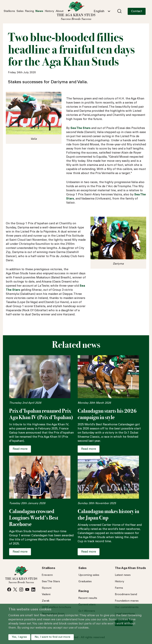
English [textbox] (99, 11)
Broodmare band (126, 595)
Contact (137, 11)
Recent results (88, 598)
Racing (29, 11)
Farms (119, 588)
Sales (20, 11)
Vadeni (46, 595)
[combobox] (102, 11)
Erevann (47, 575)
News (39, 11)
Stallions (9, 11)
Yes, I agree (19, 637)
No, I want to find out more (52, 637)
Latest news (123, 575)
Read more (20, 449)
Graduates (85, 582)
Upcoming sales (89, 575)
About (60, 11)
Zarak (46, 601)
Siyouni (47, 588)
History (49, 11)
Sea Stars (51, 582)
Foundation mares (127, 601)
